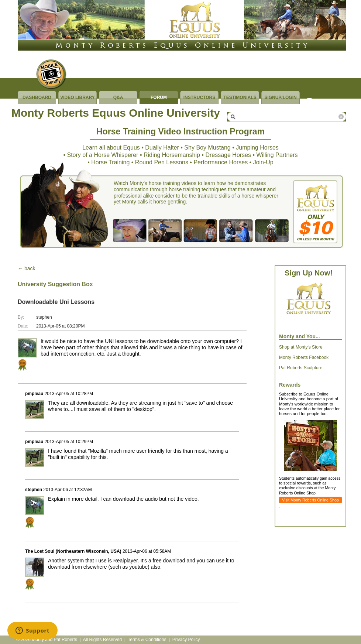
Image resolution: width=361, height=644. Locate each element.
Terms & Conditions (147, 640)
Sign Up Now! (309, 273)
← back (26, 268)
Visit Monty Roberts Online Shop (310, 500)
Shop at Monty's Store (301, 347)
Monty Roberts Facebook (304, 357)
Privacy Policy (186, 640)
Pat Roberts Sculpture (301, 368)
